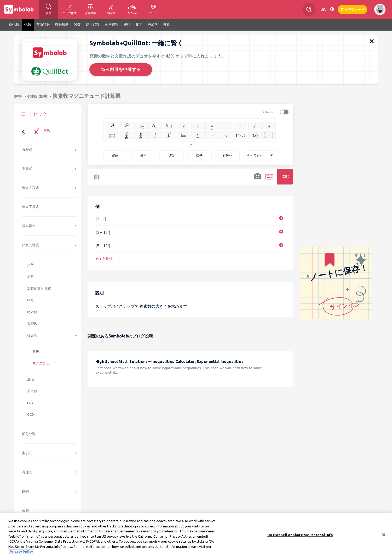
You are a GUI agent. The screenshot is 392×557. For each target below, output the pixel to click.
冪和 (25, 510)
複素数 (32, 336)
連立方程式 (30, 188)
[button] (258, 180)
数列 (25, 491)
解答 (18, 96)
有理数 (32, 324)
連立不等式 (30, 207)
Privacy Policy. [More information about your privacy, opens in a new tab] (22, 555)
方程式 (27, 150)
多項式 (27, 453)
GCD (31, 415)
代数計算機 (37, 96)
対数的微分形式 (39, 288)
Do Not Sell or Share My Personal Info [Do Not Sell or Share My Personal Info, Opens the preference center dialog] (300, 538)
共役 (36, 351)
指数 (31, 265)
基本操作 (29, 226)
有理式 (27, 472)
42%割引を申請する (121, 69)
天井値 (32, 391)
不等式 (27, 169)
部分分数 (29, 434)
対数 (31, 277)
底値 (31, 379)
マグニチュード (44, 363)
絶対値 (32, 312)
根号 (31, 300)
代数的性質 (30, 245)
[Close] (384, 538)
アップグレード (353, 9)
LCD (30, 403)
